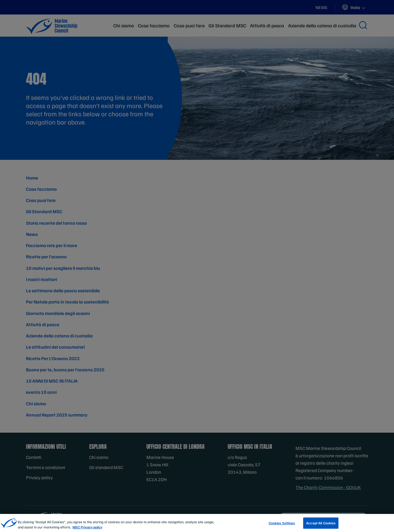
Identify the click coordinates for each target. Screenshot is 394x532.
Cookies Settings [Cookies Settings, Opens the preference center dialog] (282, 526)
